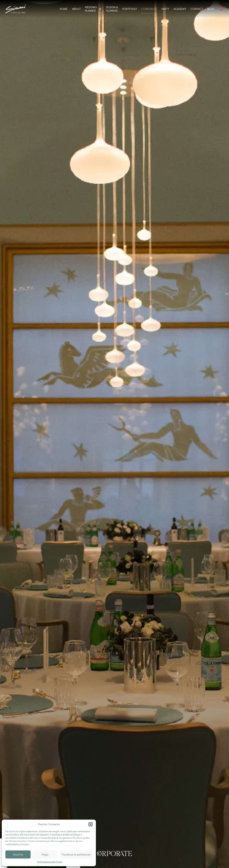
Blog (211, 9)
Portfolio (130, 9)
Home (64, 9)
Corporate (149, 9)
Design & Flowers (112, 9)
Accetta (18, 855)
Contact (197, 9)
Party (165, 9)
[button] (91, 824)
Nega (45, 855)
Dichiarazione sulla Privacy (50, 862)
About (76, 9)
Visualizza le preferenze (76, 855)
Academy (180, 9)
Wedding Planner (93, 9)
